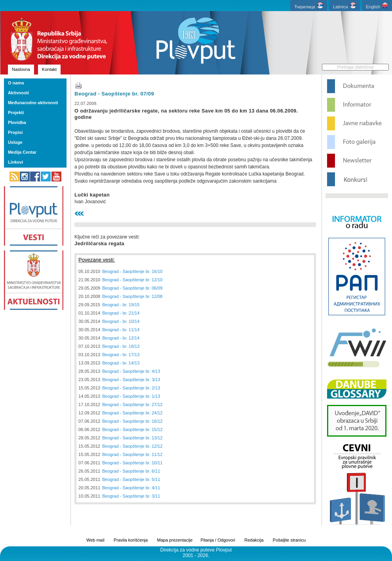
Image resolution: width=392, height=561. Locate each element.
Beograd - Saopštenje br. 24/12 (132, 413)
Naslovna (21, 69)
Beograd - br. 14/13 (121, 363)
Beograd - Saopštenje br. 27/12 (132, 405)
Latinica (344, 6)
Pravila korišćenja (131, 540)
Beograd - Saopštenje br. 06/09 (132, 288)
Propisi (15, 132)
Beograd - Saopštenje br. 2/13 (131, 388)
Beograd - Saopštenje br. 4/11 (131, 488)
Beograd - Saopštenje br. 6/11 (131, 471)
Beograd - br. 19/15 (121, 305)
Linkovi (16, 162)
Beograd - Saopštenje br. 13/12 (132, 438)
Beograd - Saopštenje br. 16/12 (132, 421)
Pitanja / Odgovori (218, 540)
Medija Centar (22, 152)
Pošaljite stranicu (289, 540)
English (377, 6)
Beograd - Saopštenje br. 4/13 (131, 371)
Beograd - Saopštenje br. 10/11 (132, 463)
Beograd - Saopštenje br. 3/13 (131, 380)
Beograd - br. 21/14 (121, 313)
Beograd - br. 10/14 (121, 321)
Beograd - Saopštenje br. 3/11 (131, 496)
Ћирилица (309, 6)
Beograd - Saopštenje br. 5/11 (131, 479)
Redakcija (254, 540)
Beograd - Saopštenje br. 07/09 (114, 94)
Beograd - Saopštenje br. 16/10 (132, 271)
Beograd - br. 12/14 (121, 338)
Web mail (95, 540)
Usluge (15, 142)
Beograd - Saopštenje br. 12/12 (132, 446)
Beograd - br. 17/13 (121, 355)
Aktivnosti (18, 93)
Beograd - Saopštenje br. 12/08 (132, 296)
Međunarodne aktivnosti (33, 103)
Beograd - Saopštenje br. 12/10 (132, 280)
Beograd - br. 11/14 (121, 330)
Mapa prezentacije (175, 540)
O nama (16, 83)
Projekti (16, 113)
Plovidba (17, 122)
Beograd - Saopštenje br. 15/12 (132, 429)
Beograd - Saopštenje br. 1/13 (131, 396)
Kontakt (49, 69)
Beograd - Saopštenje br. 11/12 (132, 454)
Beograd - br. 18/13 (121, 346)
